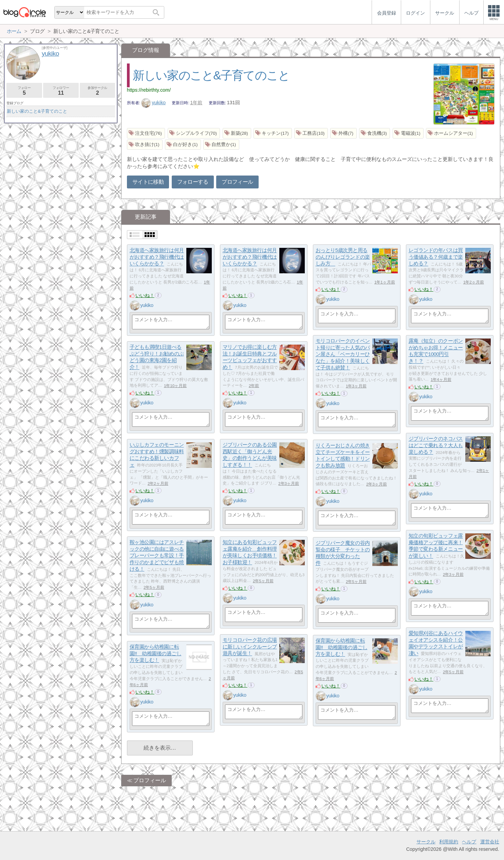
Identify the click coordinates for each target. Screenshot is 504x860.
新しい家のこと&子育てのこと (211, 75)
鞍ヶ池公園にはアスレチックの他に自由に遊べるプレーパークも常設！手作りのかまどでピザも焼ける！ (157, 556)
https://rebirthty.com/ (149, 90)
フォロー (24, 91)
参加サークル (98, 91)
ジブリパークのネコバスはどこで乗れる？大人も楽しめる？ (436, 445)
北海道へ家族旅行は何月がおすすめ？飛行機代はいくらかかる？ (157, 257)
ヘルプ (469, 842)
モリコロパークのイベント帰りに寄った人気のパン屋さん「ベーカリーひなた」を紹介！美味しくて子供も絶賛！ (343, 354)
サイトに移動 (148, 182)
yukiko (153, 103)
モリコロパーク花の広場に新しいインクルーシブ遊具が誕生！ (250, 647)
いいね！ (145, 295)
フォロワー (61, 91)
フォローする (193, 182)
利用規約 (449, 842)
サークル (426, 842)
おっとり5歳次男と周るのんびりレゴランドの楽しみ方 (343, 257)
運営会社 (490, 842)
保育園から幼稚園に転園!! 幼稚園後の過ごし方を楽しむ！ (342, 647)
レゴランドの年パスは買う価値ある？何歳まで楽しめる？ (436, 257)
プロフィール (237, 182)
